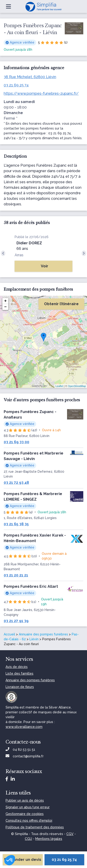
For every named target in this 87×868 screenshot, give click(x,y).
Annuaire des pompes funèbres (43, 634)
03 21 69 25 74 (16, 85)
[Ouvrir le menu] (8, 6)
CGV (70, 834)
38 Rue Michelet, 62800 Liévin (30, 77)
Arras (19, 255)
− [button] (5, 307)
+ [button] (5, 301)
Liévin (34, 639)
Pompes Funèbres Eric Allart (31, 586)
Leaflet (59, 386)
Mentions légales (49, 839)
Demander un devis (23, 860)
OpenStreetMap (77, 386)
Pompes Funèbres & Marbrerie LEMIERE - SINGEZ (33, 497)
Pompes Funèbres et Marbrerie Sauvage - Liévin (34, 456)
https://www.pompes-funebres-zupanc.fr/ (41, 93)
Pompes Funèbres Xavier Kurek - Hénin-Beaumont (35, 538)
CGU (28, 839)
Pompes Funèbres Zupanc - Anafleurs (30, 415)
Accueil (9, 634)
